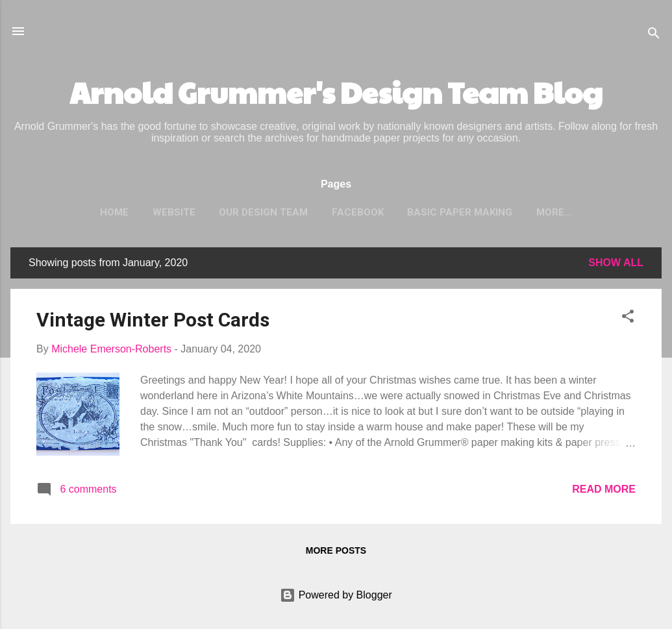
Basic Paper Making (460, 212)
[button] (628, 318)
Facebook (358, 212)
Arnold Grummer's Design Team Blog (336, 92)
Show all (616, 263)
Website (174, 212)
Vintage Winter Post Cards (153, 320)
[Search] (654, 35)
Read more (604, 489)
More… (554, 212)
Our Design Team (263, 212)
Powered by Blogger (336, 595)
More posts (336, 550)
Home (114, 212)
